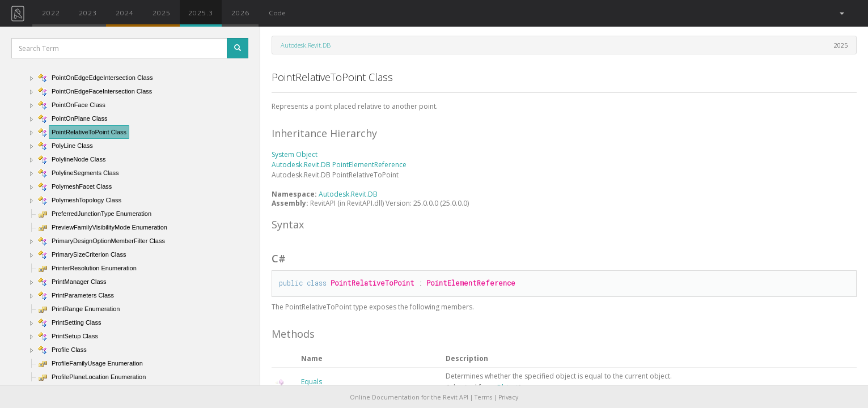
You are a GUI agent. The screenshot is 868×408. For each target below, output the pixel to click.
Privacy (508, 397)
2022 (51, 12)
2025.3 (201, 12)
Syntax (288, 224)
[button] (841, 13)
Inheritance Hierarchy (324, 133)
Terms (483, 397)
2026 (240, 12)
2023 (88, 12)
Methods (293, 334)
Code (277, 12)
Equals (312, 382)
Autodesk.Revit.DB (306, 45)
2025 (162, 12)
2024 (125, 12)
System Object (295, 154)
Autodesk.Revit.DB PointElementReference (339, 165)
